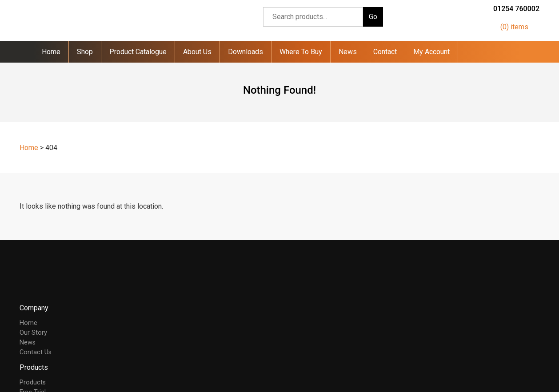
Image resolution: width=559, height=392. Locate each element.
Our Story (33, 333)
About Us (197, 52)
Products (33, 382)
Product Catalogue (138, 52)
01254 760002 (516, 9)
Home (51, 52)
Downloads (246, 52)
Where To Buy (301, 52)
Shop (85, 52)
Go (373, 17)
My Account (431, 52)
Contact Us (36, 352)
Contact (385, 52)
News (348, 52)
